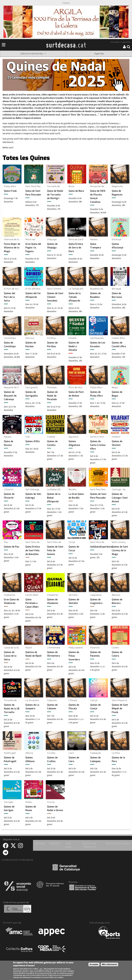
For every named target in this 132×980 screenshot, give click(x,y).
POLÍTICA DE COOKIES (118, 844)
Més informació (109, 964)
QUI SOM (40, 844)
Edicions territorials (33, 54)
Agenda (99, 54)
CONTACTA (55, 844)
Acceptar (94, 964)
